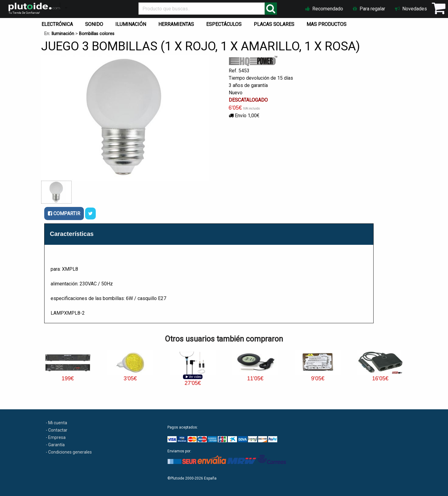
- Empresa (56, 437)
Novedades (411, 9)
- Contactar (57, 430)
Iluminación (63, 34)
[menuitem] (58, 23)
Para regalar (369, 9)
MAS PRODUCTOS (326, 24)
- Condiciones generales (69, 452)
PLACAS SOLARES (274, 24)
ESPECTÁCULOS (224, 24)
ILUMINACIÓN (131, 24)
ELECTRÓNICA (57, 24)
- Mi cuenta (56, 423)
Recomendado (324, 9)
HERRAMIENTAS (176, 24)
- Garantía (55, 445)
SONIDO (94, 24)
